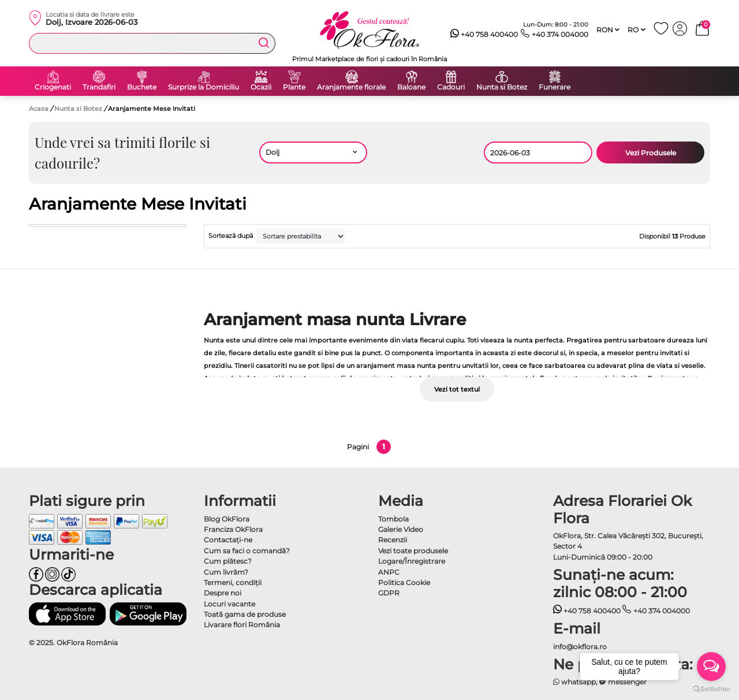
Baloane (411, 87)
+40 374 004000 (555, 35)
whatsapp (575, 682)
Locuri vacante (229, 604)
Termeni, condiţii (233, 582)
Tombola (393, 519)
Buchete (142, 87)
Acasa (39, 109)
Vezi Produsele (651, 153)
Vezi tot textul (457, 389)
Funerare (555, 87)
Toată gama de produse (245, 614)
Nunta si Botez (502, 87)
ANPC (389, 572)
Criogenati (53, 87)
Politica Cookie (404, 582)
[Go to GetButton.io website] (711, 688)
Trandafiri (99, 87)
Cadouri (451, 87)
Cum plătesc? (228, 561)
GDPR (389, 593)
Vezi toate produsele (413, 551)
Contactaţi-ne (228, 540)
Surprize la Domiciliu (204, 87)
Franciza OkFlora (233, 529)
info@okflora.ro (580, 647)
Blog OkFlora (227, 519)
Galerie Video (401, 529)
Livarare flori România (242, 625)
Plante (294, 87)
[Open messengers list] (711, 667)
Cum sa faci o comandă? (247, 551)
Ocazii (261, 87)
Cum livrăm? (226, 572)
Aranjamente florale (351, 87)
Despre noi (223, 593)
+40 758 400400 (484, 35)
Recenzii (393, 540)
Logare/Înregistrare (412, 561)
